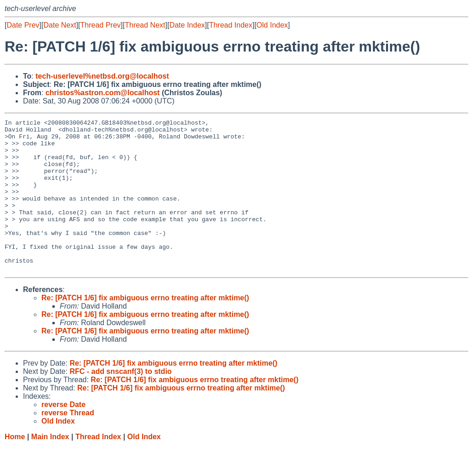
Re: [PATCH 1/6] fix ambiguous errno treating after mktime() (145, 328)
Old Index (272, 25)
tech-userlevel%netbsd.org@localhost (102, 76)
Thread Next (145, 25)
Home (15, 467)
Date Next (60, 25)
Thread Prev (101, 25)
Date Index (187, 25)
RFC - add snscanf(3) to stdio (120, 402)
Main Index (50, 467)
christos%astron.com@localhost (103, 93)
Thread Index (231, 25)
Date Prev (23, 25)
